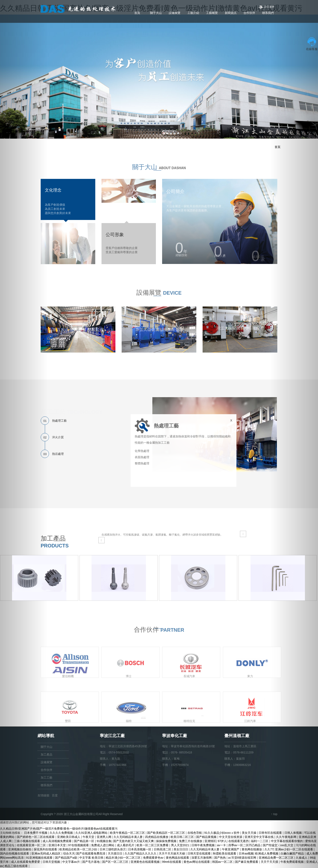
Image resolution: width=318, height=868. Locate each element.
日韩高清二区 (163, 849)
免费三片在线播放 (191, 841)
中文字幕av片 (72, 862)
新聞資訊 (231, 13)
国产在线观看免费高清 (91, 853)
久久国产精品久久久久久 (141, 853)
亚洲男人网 (104, 837)
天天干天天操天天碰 (172, 853)
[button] (24, 434)
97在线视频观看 (79, 845)
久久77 (269, 849)
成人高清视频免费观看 (57, 841)
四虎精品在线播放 (157, 837)
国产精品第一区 (84, 841)
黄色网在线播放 (252, 849)
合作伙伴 (249, 13)
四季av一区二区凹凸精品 (245, 845)
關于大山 (156, 13)
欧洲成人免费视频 (267, 853)
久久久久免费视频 (62, 833)
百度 (55, 795)
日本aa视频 (246, 853)
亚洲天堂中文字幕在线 (259, 837)
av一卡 (222, 845)
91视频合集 (104, 841)
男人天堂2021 (180, 845)
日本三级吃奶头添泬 (113, 849)
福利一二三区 (260, 841)
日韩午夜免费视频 (203, 845)
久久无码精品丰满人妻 (128, 837)
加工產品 (46, 754)
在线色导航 (195, 833)
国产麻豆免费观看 (247, 862)
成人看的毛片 (126, 845)
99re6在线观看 (172, 862)
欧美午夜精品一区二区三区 (128, 833)
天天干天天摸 (270, 862)
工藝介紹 (193, 13)
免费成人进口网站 (103, 845)
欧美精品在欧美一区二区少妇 (79, 849)
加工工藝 (46, 778)
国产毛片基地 (91, 862)
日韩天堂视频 (52, 862)
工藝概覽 (212, 13)
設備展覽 (175, 13)
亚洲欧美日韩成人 (69, 837)
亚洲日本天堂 (57, 845)
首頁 (137, 13)
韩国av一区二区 (223, 862)
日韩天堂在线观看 (199, 853)
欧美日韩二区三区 (183, 837)
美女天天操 (250, 833)
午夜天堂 (89, 837)
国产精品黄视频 (207, 837)
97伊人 (222, 841)
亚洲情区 (210, 841)
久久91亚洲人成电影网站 (92, 833)
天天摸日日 (115, 853)
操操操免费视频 (167, 841)
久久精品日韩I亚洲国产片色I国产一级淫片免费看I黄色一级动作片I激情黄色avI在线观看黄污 (59, 829)
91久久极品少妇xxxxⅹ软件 (222, 833)
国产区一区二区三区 (116, 862)
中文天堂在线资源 (231, 837)
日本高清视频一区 (140, 849)
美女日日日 (181, 849)
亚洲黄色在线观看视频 (146, 862)
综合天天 (69, 853)
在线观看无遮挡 (239, 841)
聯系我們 (268, 13)
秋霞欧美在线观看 (225, 853)
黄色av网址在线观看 (197, 862)
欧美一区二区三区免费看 (153, 845)
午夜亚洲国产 (231, 849)
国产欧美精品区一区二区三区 (166, 833)
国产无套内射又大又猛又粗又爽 (134, 841)
